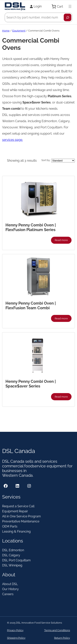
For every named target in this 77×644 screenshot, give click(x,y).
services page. (13, 140)
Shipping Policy (16, 638)
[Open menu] (70, 6)
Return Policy (62, 638)
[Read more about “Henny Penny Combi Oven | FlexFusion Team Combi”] (61, 318)
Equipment (19, 31)
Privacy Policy (15, 630)
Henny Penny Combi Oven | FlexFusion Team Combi (31, 306)
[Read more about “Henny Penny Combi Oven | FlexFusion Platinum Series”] (61, 240)
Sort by (46, 160)
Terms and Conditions (57, 630)
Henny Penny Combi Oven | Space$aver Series (31, 384)
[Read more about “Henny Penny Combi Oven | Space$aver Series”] (61, 397)
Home (6, 31)
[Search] (68, 17)
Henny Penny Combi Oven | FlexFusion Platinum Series (31, 227)
